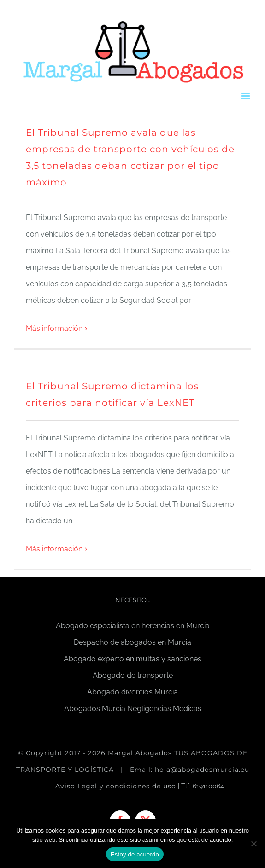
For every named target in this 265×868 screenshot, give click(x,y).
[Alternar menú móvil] (246, 96)
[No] (253, 844)
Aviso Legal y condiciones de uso (116, 786)
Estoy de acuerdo (135, 854)
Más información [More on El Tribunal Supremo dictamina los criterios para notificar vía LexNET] (54, 549)
